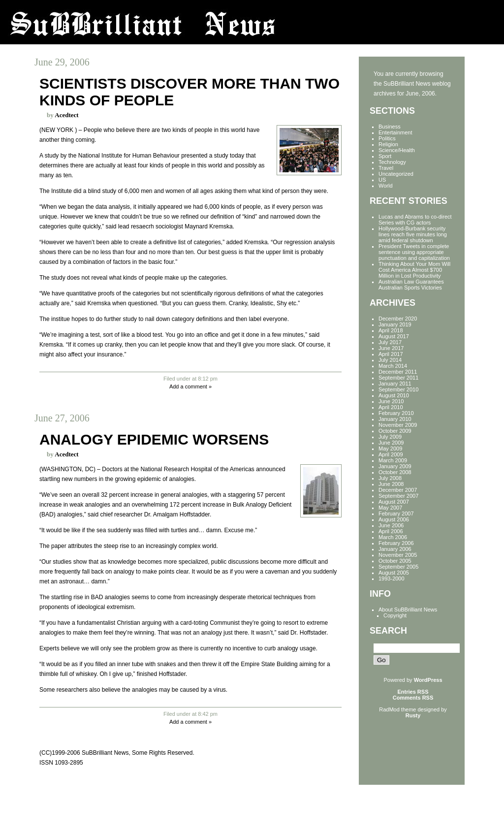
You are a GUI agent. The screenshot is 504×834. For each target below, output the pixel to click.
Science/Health (397, 150)
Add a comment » (190, 386)
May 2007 (390, 508)
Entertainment (395, 132)
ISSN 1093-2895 (61, 763)
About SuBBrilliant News (408, 609)
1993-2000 (392, 578)
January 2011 (395, 384)
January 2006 (395, 549)
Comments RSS (413, 698)
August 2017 (394, 336)
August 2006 (394, 519)
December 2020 (398, 319)
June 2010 (391, 401)
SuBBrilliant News (252, 22)
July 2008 (390, 478)
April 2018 (391, 330)
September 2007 (398, 496)
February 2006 (396, 543)
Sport (385, 156)
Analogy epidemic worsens (154, 439)
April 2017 (391, 354)
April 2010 (391, 407)
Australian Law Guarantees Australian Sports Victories (411, 285)
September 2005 (398, 567)
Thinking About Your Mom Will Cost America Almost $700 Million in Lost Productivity (414, 270)
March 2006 (393, 537)
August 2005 (394, 573)
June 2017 (391, 348)
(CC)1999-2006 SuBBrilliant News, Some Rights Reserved (116, 753)
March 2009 (393, 460)
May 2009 (390, 449)
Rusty (413, 715)
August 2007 (394, 502)
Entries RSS (413, 692)
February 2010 (396, 413)
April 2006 (391, 531)
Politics (387, 138)
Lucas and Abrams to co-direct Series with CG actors (415, 220)
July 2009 (390, 437)
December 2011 (398, 372)
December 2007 (398, 490)
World (386, 186)
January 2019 (395, 324)
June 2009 (391, 443)
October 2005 (395, 561)
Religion (388, 144)
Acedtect (66, 115)
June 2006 (391, 525)
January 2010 (395, 419)
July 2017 (390, 342)
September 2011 (398, 378)
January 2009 (395, 466)
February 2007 (396, 513)
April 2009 (391, 454)
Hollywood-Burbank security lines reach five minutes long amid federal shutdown (413, 234)
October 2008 (395, 472)
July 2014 (390, 360)
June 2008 (391, 484)
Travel (386, 168)
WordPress (428, 680)
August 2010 (394, 395)
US (382, 180)
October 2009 (395, 431)
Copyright (395, 615)
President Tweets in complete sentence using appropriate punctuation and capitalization (414, 252)
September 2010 (398, 389)
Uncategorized (396, 174)
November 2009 (398, 425)
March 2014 (393, 366)
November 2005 (398, 555)
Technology (392, 162)
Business (390, 127)
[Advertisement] (403, 748)
